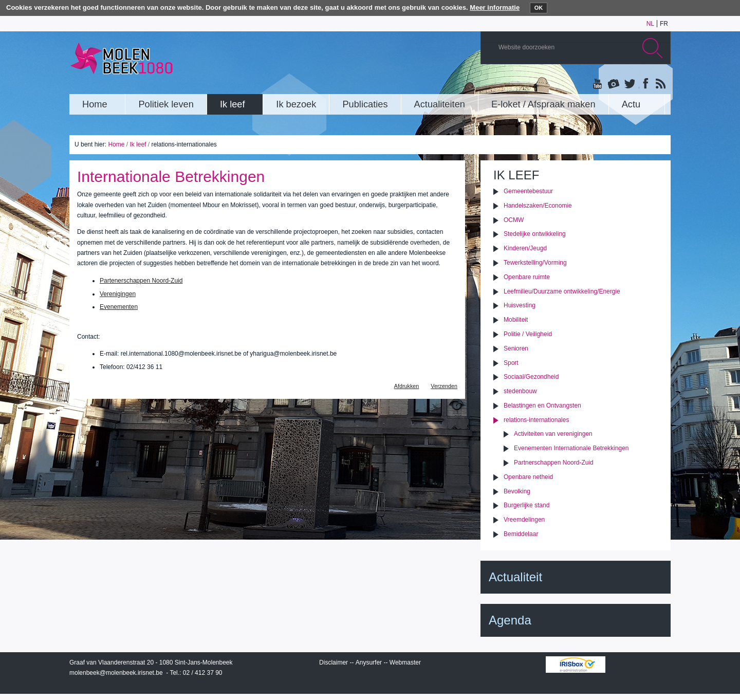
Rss (660, 84)
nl (650, 24)
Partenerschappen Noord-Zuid (141, 281)
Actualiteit (515, 577)
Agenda (510, 620)
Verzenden (444, 386)
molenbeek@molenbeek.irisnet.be (116, 673)
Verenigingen (118, 294)
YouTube (598, 84)
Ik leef (138, 144)
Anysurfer (369, 662)
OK (539, 8)
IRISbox (576, 665)
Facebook (644, 84)
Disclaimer (334, 662)
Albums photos (614, 84)
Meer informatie (495, 7)
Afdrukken (407, 386)
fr (664, 24)
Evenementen (119, 307)
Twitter (629, 84)
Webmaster (405, 662)
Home (116, 144)
